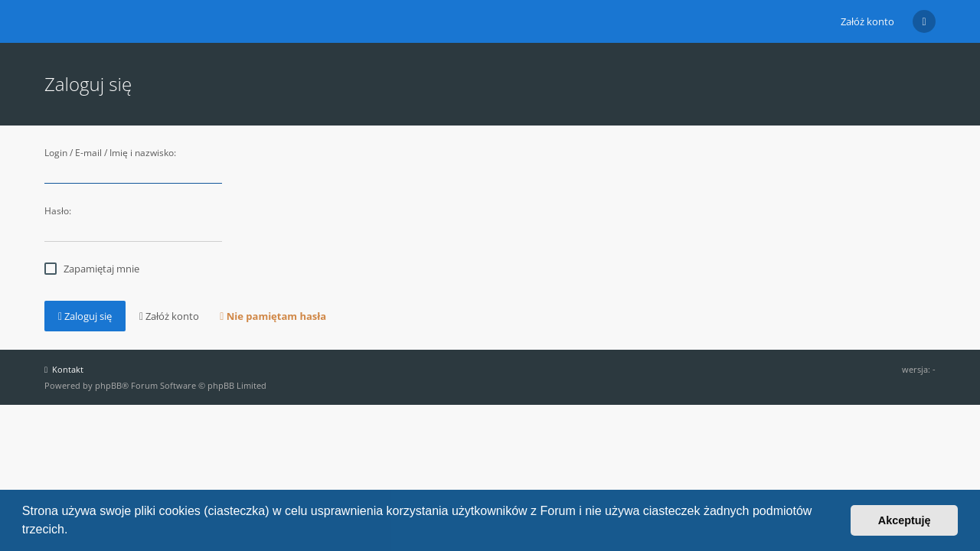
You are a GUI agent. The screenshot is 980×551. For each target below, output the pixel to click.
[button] (73, 531)
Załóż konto (867, 21)
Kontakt (64, 369)
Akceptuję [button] (905, 520)
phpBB (108, 385)
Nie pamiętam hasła (273, 316)
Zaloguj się (85, 316)
